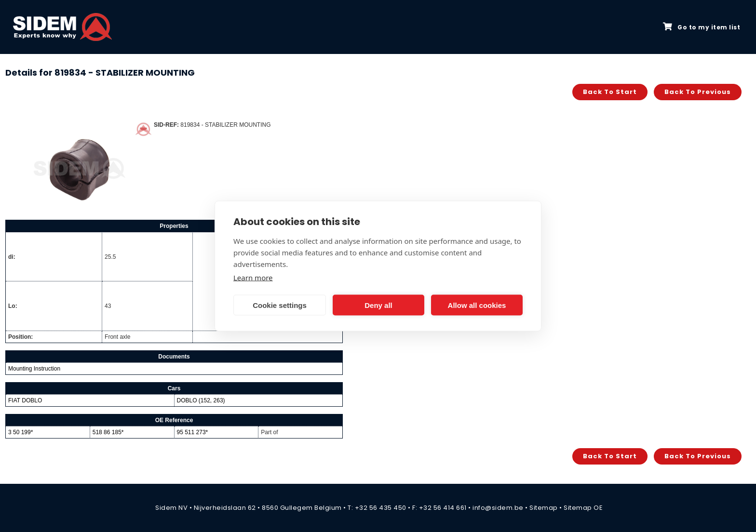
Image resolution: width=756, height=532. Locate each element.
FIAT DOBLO (25, 400)
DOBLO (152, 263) (201, 400)
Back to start (610, 92)
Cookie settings (280, 305)
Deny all (378, 305)
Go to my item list (702, 27)
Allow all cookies (477, 305)
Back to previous (698, 92)
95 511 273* (193, 432)
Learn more (253, 278)
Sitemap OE (583, 508)
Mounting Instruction (34, 369)
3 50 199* (20, 432)
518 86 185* (108, 432)
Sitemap (544, 508)
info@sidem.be (498, 508)
